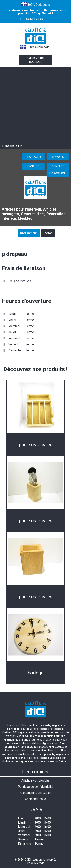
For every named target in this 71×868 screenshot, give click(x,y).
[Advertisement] (35, 106)
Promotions (58, 173)
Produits (33, 166)
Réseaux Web (36, 863)
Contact (58, 166)
